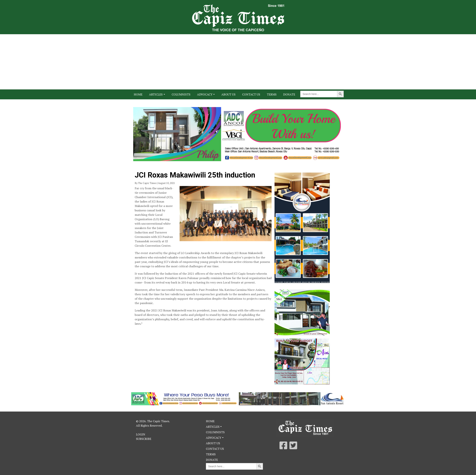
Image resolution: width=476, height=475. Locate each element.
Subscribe (144, 439)
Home (138, 94)
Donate (289, 94)
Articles (156, 94)
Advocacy (205, 94)
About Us (228, 94)
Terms (272, 94)
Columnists (181, 94)
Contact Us (251, 94)
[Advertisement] (238, 62)
